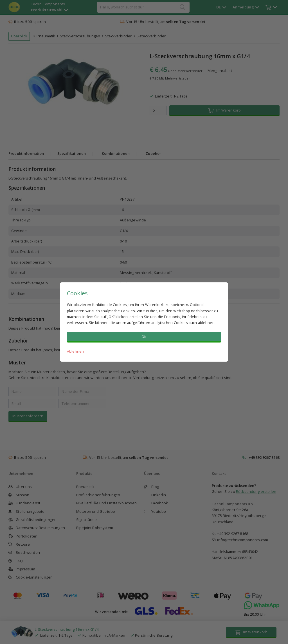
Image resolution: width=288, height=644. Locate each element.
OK (144, 337)
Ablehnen (75, 351)
